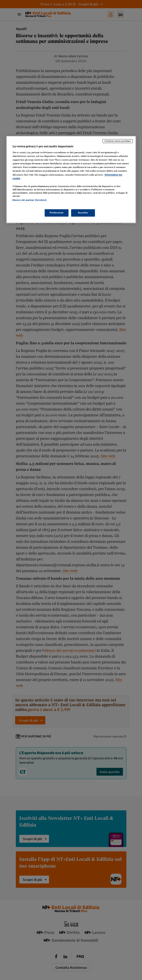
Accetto (83, 213)
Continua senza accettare (118, 141)
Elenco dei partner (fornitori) (30, 200)
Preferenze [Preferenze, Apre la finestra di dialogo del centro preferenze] (57, 213)
